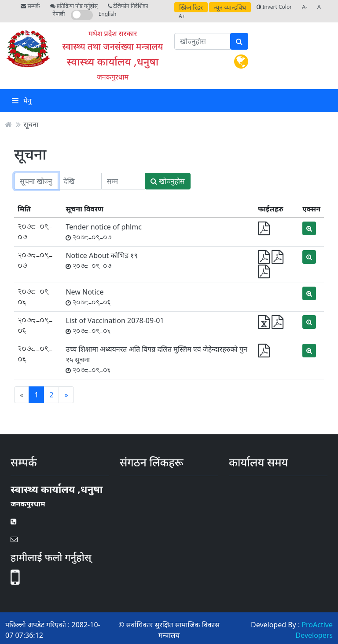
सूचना (31, 124)
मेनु (22, 101)
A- (305, 7)
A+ (182, 16)
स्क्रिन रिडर (191, 7)
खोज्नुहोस (168, 181)
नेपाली (59, 14)
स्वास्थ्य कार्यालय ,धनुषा (113, 61)
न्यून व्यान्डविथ (230, 7)
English (108, 14)
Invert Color (274, 7)
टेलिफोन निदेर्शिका (128, 6)
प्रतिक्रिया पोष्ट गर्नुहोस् (74, 6)
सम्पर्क (30, 6)
